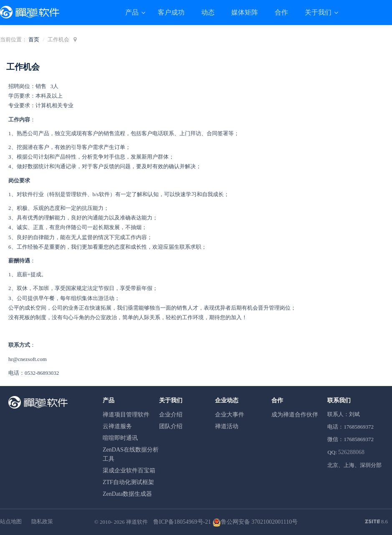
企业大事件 (230, 415)
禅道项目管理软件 (126, 415)
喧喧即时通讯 (120, 438)
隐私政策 (42, 521)
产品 (133, 12)
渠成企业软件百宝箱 (129, 471)
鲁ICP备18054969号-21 (182, 522)
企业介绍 (171, 415)
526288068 (351, 452)
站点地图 (11, 521)
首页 (34, 39)
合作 (281, 12)
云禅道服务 (117, 426)
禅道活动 (227, 426)
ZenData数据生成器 (127, 494)
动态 (208, 12)
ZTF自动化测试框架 (128, 482)
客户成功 (171, 12)
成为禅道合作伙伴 (295, 415)
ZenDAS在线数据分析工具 (131, 454)
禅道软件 (137, 522)
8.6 (377, 522)
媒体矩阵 (245, 12)
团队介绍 (171, 426)
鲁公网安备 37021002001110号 (255, 522)
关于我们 (319, 12)
